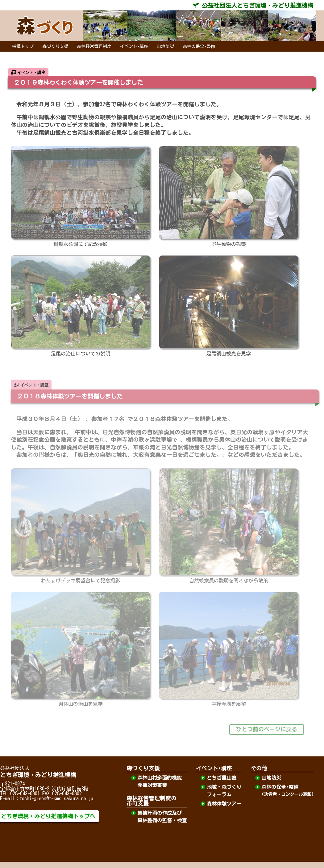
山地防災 (165, 46)
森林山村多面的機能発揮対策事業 (160, 781)
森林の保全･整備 (199, 46)
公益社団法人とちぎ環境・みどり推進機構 (253, 5)
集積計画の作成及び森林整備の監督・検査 (162, 817)
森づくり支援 (55, 46)
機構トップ (23, 46)
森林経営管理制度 (94, 46)
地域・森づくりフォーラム (224, 791)
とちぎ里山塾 (222, 778)
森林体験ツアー (224, 804)
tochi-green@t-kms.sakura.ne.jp (56, 798)
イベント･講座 (134, 46)
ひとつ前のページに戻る (267, 729)
